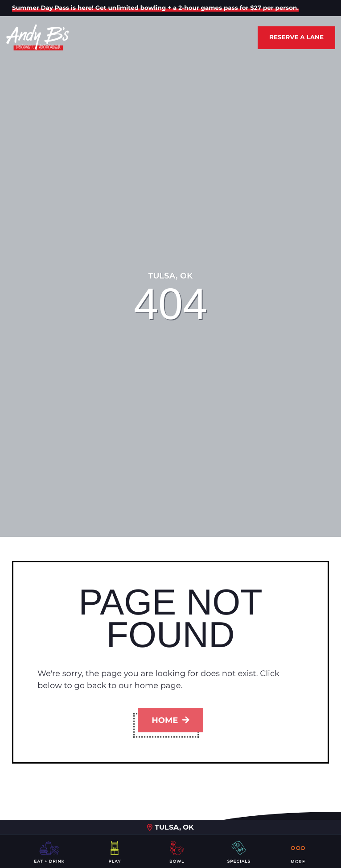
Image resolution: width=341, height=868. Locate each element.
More (298, 851)
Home (170, 720)
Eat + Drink (49, 851)
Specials (239, 851)
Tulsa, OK (170, 827)
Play (115, 851)
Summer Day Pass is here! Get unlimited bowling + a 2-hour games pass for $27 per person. (155, 8)
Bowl (177, 851)
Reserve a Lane (296, 37)
